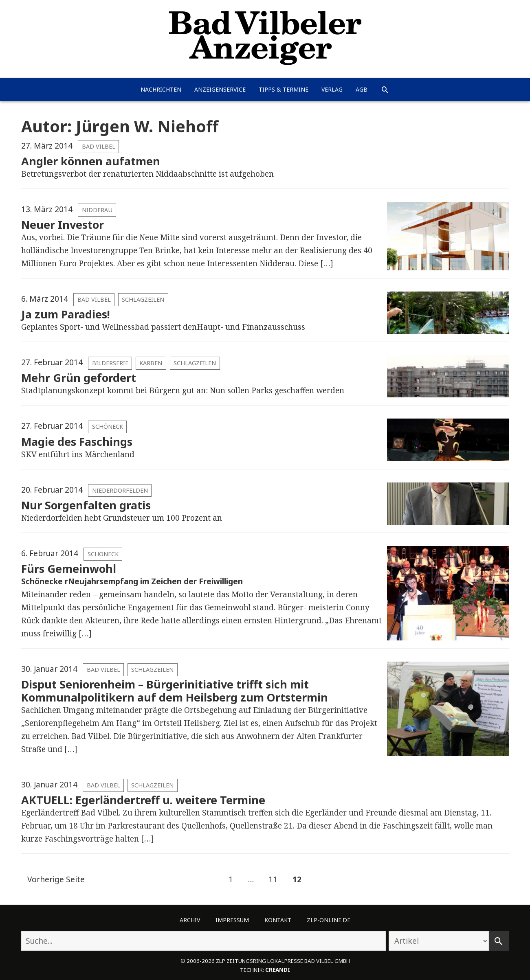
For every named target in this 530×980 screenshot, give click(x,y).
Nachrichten (161, 89)
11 (270, 880)
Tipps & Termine (284, 89)
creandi (278, 970)
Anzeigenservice (220, 89)
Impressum (232, 920)
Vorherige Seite (56, 879)
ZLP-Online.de (329, 920)
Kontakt (278, 920)
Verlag (332, 89)
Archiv (190, 920)
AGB (362, 89)
